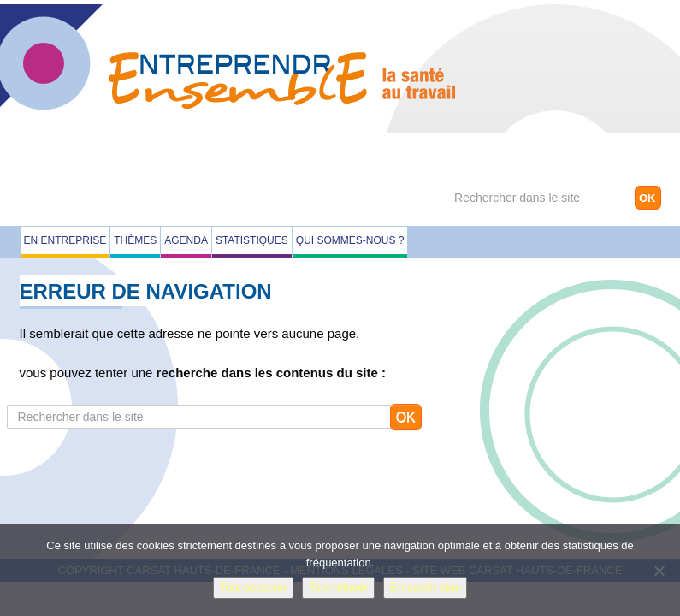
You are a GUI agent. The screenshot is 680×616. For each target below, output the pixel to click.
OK (647, 198)
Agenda (186, 240)
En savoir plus (425, 587)
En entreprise (65, 240)
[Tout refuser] (659, 571)
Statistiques (252, 240)
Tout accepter (253, 587)
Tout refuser (338, 587)
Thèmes (135, 240)
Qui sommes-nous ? (350, 240)
